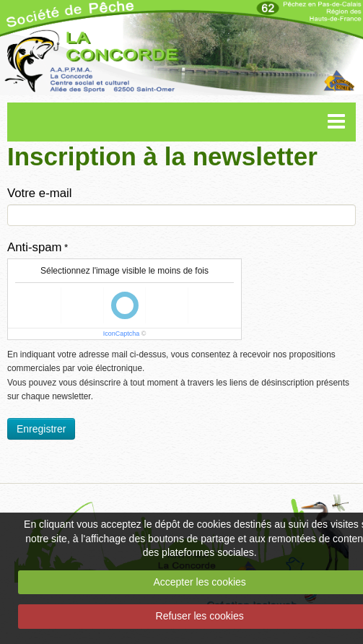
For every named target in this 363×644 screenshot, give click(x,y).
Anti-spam (35, 247)
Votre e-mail (40, 193)
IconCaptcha (122, 334)
